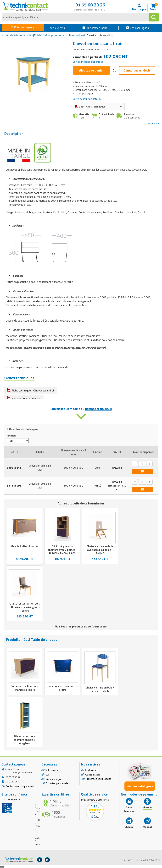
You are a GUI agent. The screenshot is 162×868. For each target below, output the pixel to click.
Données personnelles (58, 787)
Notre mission (52, 773)
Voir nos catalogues (140, 789)
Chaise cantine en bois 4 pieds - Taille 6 (100, 692)
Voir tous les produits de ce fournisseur (81, 629)
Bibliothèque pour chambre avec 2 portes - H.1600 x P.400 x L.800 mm (62, 554)
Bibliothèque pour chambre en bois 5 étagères (25, 743)
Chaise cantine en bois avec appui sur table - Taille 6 (100, 552)
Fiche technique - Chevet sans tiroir (31, 390)
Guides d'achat (92, 778)
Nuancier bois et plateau (24, 398)
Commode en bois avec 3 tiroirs (62, 690)
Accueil (5, 35)
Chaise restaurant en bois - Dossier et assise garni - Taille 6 (25, 609)
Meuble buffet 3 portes (25, 548)
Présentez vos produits (98, 782)
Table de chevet (77, 35)
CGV (47, 778)
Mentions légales (54, 783)
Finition (11, 438)
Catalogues (91, 773)
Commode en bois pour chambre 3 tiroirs (25, 690)
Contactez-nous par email (20, 789)
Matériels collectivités (21, 35)
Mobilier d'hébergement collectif (51, 35)
